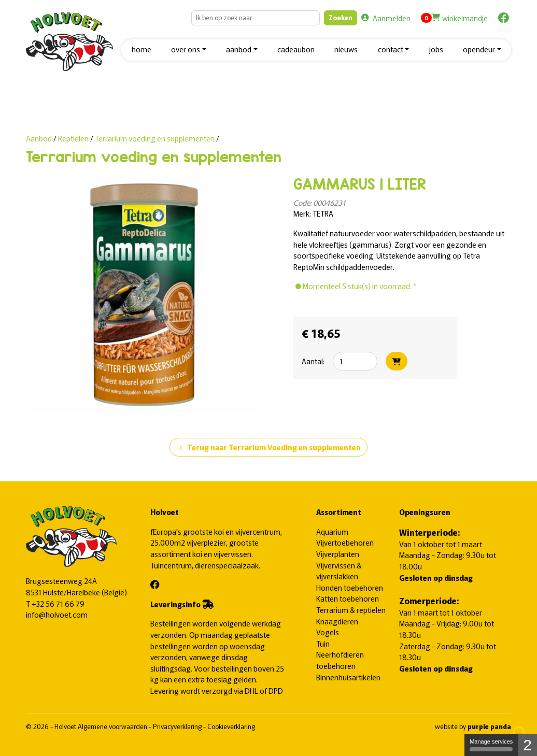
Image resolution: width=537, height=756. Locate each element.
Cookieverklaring (231, 726)
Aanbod (39, 138)
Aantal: (313, 361)
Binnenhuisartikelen (348, 677)
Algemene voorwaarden (113, 726)
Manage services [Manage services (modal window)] (491, 745)
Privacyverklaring (178, 726)
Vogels (328, 632)
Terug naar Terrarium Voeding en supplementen (268, 448)
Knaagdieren (337, 621)
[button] (189, 50)
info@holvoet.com (57, 614)
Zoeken (341, 17)
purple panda (489, 726)
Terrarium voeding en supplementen (155, 138)
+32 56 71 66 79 (58, 603)
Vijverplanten (338, 554)
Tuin (323, 643)
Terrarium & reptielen (351, 610)
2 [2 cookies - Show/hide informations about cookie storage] (527, 745)
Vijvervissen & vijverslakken (339, 571)
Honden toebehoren (350, 587)
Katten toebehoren (348, 598)
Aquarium (332, 531)
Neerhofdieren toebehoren (340, 660)
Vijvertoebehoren (345, 542)
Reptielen (74, 138)
